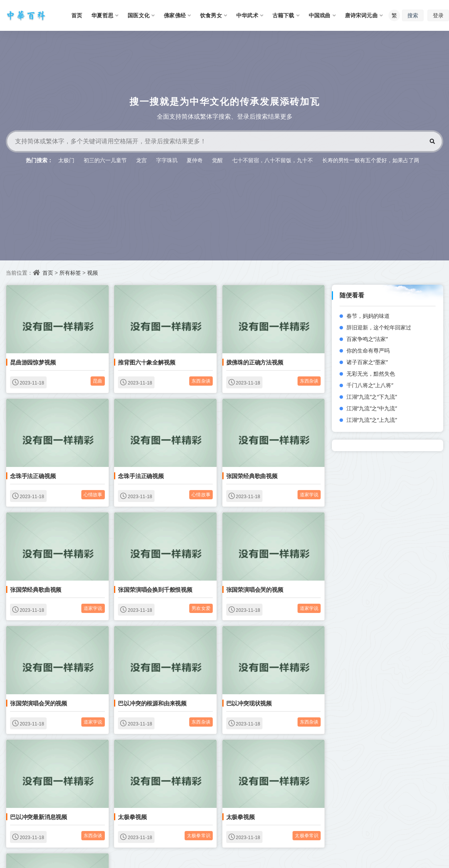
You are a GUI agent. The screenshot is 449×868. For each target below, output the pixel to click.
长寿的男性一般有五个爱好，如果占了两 (371, 160)
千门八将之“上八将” (370, 385)
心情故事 (93, 494)
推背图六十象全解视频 (146, 362)
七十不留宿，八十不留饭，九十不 (272, 160)
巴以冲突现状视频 (249, 703)
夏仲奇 (195, 160)
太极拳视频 (132, 817)
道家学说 (309, 494)
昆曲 (98, 381)
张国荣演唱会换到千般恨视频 (155, 589)
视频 (92, 273)
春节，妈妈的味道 (368, 316)
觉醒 (217, 160)
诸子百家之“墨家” (367, 362)
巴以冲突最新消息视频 (39, 817)
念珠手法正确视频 (33, 476)
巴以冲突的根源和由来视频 (152, 703)
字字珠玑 (167, 160)
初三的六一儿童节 (105, 160)
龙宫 (141, 160)
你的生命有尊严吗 (368, 350)
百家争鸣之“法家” (367, 339)
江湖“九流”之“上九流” (372, 420)
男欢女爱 (201, 608)
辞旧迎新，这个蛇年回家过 (379, 327)
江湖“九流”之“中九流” (372, 408)
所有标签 (70, 273)
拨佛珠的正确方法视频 (255, 362)
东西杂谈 (201, 381)
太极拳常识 (199, 835)
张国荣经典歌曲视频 (252, 476)
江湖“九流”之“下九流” (372, 397)
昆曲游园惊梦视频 (33, 362)
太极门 (66, 160)
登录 (438, 15)
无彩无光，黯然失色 (371, 374)
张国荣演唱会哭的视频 (255, 589)
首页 (48, 273)
